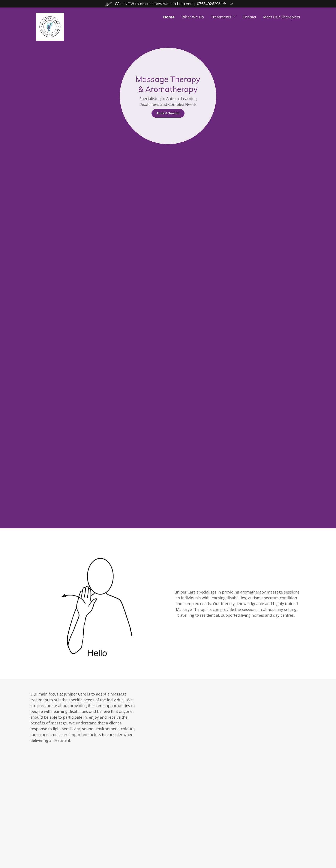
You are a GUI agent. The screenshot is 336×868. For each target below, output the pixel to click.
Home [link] (169, 17)
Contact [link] (249, 17)
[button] (223, 17)
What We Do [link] (193, 17)
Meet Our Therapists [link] (282, 17)
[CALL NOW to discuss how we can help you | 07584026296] (168, 4)
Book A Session (168, 113)
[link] (69, 15)
